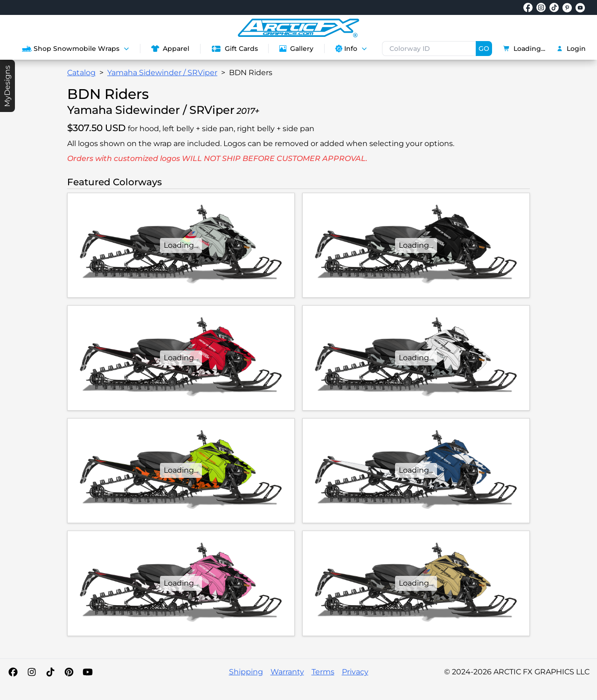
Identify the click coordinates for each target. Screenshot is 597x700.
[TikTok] (50, 672)
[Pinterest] (69, 672)
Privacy (355, 672)
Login (571, 49)
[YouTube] (88, 672)
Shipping (246, 672)
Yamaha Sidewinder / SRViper (162, 73)
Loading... (524, 49)
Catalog (81, 73)
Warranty (287, 672)
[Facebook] (13, 672)
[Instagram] (32, 672)
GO (484, 49)
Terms (323, 672)
